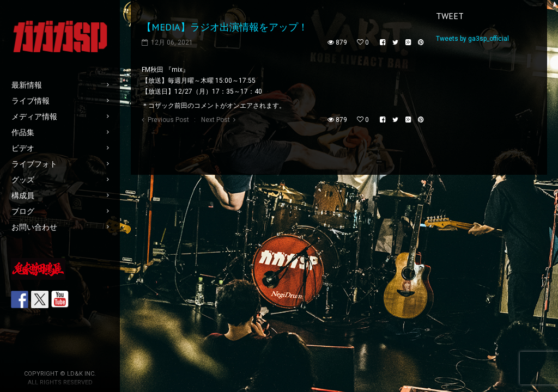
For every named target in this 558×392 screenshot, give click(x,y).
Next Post (216, 120)
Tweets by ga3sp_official (472, 39)
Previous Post (168, 120)
